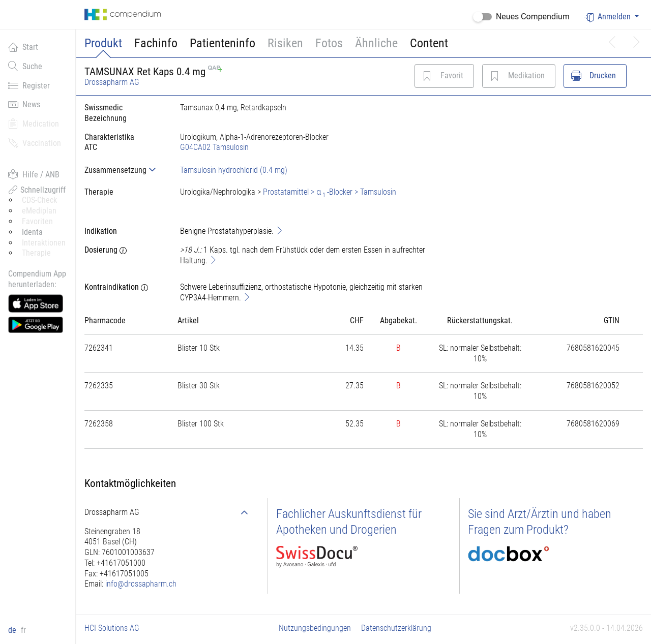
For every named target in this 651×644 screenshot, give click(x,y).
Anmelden (608, 17)
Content (429, 43)
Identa (32, 232)
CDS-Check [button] (39, 200)
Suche (25, 66)
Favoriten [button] (37, 221)
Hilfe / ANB (34, 174)
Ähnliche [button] (376, 43)
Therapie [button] (36, 253)
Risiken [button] (285, 43)
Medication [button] (34, 124)
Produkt (103, 43)
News (24, 104)
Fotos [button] (329, 43)
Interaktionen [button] (44, 243)
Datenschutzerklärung (396, 628)
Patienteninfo (223, 43)
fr (23, 630)
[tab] (124, 170)
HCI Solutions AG (112, 628)
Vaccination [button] (35, 143)
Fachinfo (156, 43)
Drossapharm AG (112, 82)
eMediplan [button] (39, 211)
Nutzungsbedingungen (315, 628)
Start (23, 47)
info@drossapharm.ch (141, 584)
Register (29, 85)
